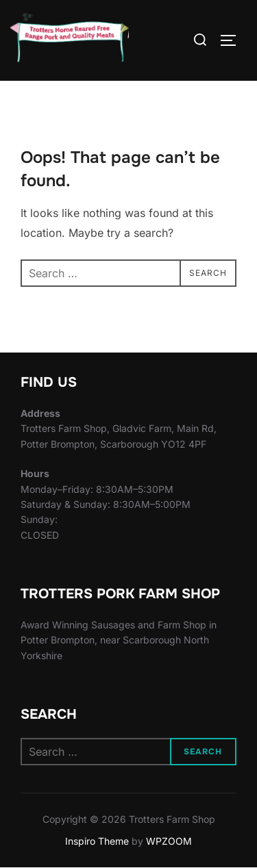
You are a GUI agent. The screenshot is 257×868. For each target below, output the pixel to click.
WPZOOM (169, 841)
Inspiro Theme (97, 841)
